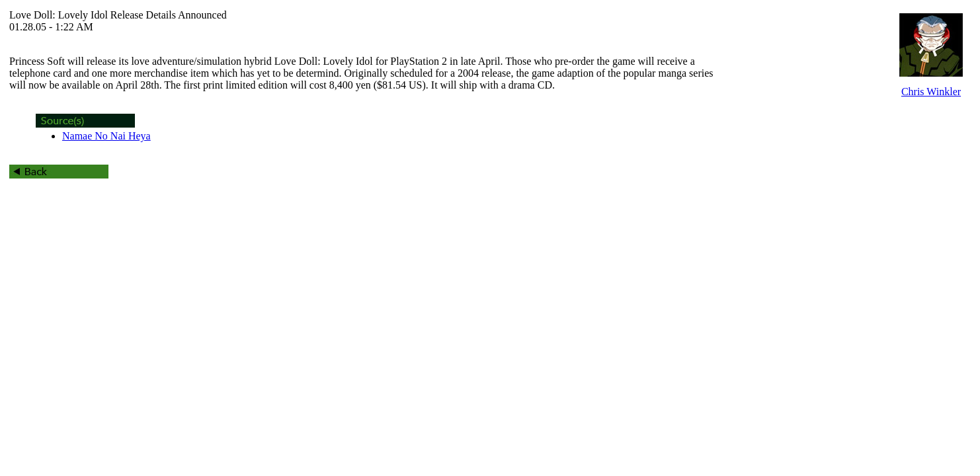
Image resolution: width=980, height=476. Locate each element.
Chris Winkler (931, 92)
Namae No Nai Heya (106, 136)
